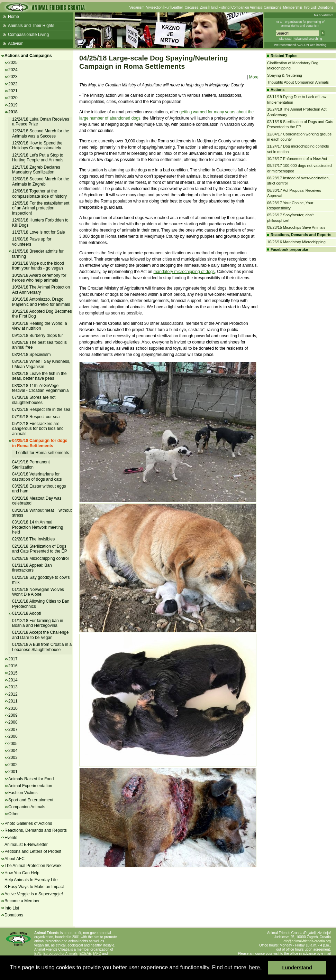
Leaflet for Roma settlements (42, 453)
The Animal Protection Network (33, 866)
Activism (16, 44)
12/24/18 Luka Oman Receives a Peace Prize (41, 122)
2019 (13, 105)
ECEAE (85, 954)
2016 (13, 666)
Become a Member (22, 901)
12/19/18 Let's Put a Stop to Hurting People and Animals (38, 158)
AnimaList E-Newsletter (26, 845)
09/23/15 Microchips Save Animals (296, 227)
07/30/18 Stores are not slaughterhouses (34, 400)
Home (13, 17)
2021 (13, 91)
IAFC (97, 954)
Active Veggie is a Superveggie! (34, 894)
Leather (177, 7)
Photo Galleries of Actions (28, 823)
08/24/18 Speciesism (31, 355)
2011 (13, 701)
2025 (13, 63)
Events (11, 838)
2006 (13, 736)
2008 (13, 722)
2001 (13, 772)
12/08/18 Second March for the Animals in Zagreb (41, 181)
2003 (13, 757)
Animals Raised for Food (31, 779)
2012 (13, 694)
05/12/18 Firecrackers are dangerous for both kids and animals (38, 429)
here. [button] (255, 967)
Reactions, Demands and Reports (36, 830)
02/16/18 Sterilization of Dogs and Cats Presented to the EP (40, 549)
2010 (13, 708)
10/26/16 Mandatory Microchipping (296, 242)
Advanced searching (308, 39)
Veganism (137, 7)
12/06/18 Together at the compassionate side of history (39, 194)
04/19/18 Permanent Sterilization (31, 464)
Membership (293, 7)
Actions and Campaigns (28, 56)
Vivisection (154, 7)
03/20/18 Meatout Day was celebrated (37, 501)
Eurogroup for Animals (60, 954)
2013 (13, 687)
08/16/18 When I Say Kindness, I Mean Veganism (41, 364)
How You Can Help (22, 873)
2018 (13, 112)
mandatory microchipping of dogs (184, 272)
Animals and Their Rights (31, 26)
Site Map (285, 39)
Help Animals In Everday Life (31, 880)
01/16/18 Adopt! (27, 613)
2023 (13, 77)
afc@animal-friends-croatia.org (307, 941)
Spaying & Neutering (285, 75)
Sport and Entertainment (31, 800)
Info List (310, 7)
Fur (167, 7)
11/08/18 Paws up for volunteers (32, 242)
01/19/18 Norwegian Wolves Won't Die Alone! (38, 592)
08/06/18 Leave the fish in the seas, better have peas (39, 376)
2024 (13, 70)
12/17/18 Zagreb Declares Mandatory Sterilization (36, 170)
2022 (13, 84)
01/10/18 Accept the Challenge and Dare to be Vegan (40, 635)
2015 (13, 673)
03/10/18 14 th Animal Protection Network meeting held (38, 527)
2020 (13, 98)
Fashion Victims (23, 793)
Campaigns (273, 7)
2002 (13, 765)
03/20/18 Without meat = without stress (42, 513)
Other (13, 814)
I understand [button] (297, 968)
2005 (13, 744)
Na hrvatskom (324, 15)
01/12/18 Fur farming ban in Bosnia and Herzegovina (38, 623)
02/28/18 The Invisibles (33, 539)
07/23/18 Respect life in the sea (41, 409)
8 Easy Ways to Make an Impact (34, 887)
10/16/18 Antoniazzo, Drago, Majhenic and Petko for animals (41, 302)
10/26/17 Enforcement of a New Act (297, 159)
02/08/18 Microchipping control (40, 558)
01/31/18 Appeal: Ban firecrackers (32, 568)
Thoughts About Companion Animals (298, 82)
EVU (38, 954)
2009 (13, 715)
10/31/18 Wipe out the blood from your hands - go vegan (38, 266)
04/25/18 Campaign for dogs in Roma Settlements (40, 443)
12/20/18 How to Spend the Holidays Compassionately (37, 145)
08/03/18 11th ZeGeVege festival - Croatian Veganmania (40, 388)
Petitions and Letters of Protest (33, 851)
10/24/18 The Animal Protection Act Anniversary (41, 290)
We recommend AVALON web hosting (300, 45)
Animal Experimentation (30, 786)
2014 (13, 680)
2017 (13, 659)
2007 (13, 729)
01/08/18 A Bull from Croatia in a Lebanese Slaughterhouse (42, 647)
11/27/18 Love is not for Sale (39, 232)
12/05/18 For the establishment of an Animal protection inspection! (41, 208)
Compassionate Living (28, 35)
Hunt (213, 7)
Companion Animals (247, 7)
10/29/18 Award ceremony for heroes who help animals (39, 278)
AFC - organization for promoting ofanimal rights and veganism (300, 24)
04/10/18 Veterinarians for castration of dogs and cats (37, 477)
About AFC (15, 859)
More (254, 77)
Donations (325, 7)
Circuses (192, 7)
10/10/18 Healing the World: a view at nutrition (40, 326)
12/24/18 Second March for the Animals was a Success (41, 133)
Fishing (224, 7)
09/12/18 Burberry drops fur (38, 336)
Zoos (204, 7)
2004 (13, 751)
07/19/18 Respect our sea (36, 417)
